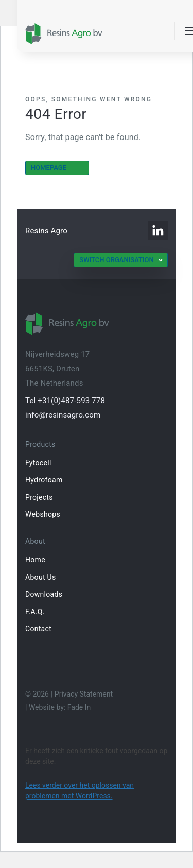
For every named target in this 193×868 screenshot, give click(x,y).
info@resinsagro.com (63, 415)
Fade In (79, 707)
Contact (38, 629)
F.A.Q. (35, 612)
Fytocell (38, 463)
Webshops (43, 514)
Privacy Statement (84, 694)
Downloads (44, 594)
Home (35, 560)
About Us (40, 577)
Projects (39, 497)
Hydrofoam (44, 480)
